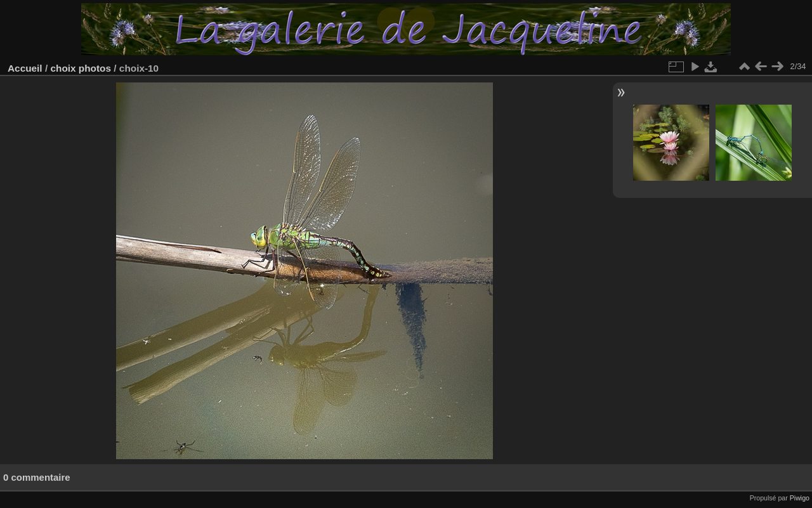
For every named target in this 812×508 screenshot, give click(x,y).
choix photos (81, 68)
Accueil (25, 68)
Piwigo (800, 498)
